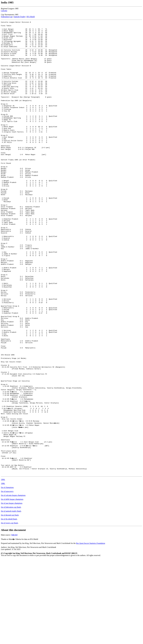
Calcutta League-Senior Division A (16, 22)
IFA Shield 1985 (8, 422)
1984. (3, 565)
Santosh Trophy (20, 17)
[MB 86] (14, 621)
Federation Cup (7, 17)
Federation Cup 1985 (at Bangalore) (16, 116)
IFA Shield (31, 17)
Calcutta (4, 11)
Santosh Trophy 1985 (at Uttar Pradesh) (18, 188)
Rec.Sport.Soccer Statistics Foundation (91, 629)
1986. (3, 569)
